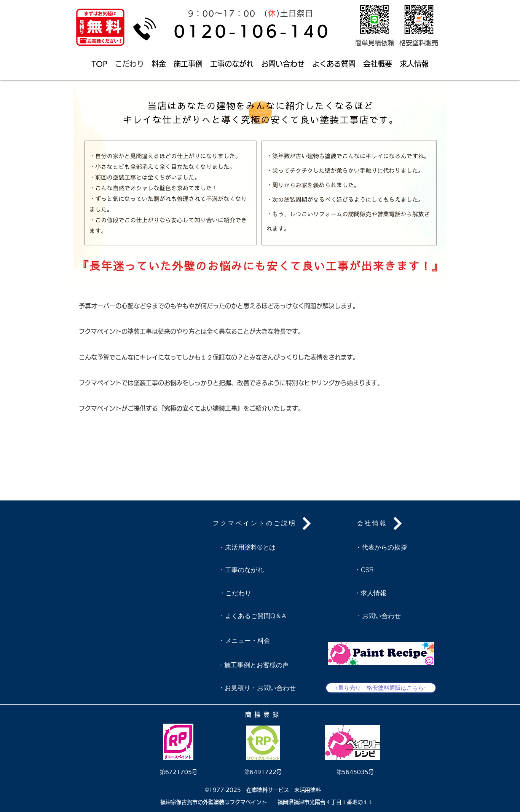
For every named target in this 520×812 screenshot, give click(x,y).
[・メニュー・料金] (244, 641)
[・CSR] (372, 570)
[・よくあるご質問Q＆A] (252, 616)
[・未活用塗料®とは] (247, 547)
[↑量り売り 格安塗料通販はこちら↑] (381, 688)
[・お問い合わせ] (378, 616)
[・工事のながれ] (241, 570)
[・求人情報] (370, 593)
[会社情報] (381, 523)
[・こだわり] (235, 593)
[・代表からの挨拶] (381, 547)
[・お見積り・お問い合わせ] (257, 688)
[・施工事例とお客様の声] (253, 665)
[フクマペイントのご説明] (263, 523)
